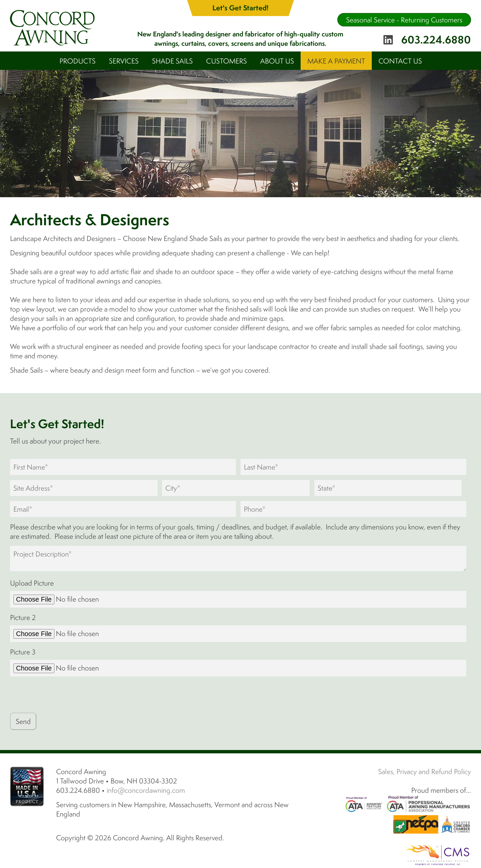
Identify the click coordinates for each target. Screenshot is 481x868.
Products (77, 61)
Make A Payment (336, 61)
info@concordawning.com (146, 790)
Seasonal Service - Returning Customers (404, 20)
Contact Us (400, 61)
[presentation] (61, 695)
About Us (277, 61)
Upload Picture (32, 583)
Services (124, 61)
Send (23, 721)
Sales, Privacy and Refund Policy (425, 771)
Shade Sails (172, 61)
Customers (226, 61)
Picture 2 (23, 617)
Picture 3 (23, 652)
